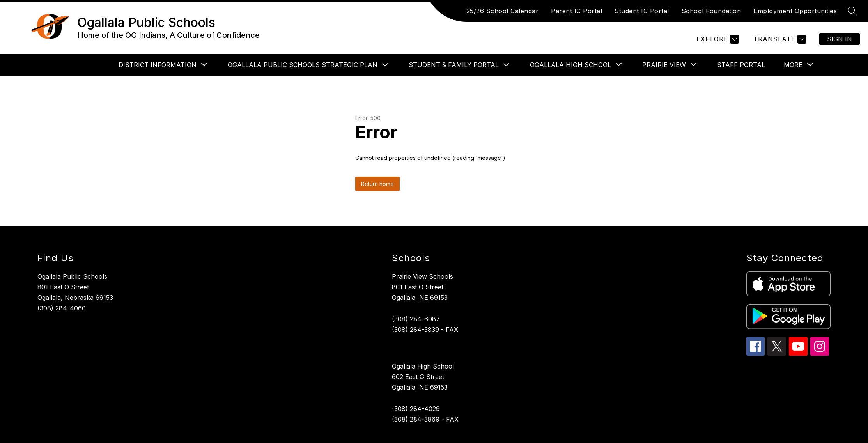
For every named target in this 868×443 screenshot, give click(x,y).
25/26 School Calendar (503, 11)
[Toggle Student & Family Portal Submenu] (507, 65)
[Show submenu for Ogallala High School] (570, 65)
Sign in (840, 39)
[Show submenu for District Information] (158, 65)
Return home (377, 184)
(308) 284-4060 (62, 308)
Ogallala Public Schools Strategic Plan (303, 65)
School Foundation (711, 11)
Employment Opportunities (795, 11)
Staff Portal (741, 65)
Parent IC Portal (577, 11)
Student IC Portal (642, 11)
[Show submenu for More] (793, 65)
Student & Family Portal (454, 65)
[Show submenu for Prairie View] (664, 65)
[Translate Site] (779, 39)
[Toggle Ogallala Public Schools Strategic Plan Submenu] (385, 65)
